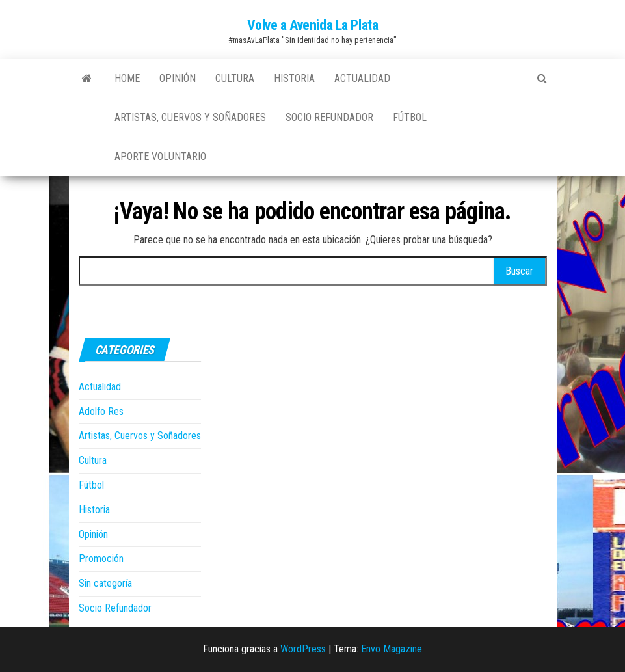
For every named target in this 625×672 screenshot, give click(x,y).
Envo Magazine (392, 649)
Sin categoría (105, 583)
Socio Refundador (329, 117)
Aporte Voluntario (160, 156)
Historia (294, 78)
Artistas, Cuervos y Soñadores (190, 117)
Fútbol (410, 117)
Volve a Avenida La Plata (312, 25)
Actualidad (362, 78)
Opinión (178, 78)
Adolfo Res (101, 411)
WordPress (303, 649)
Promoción (101, 558)
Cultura (235, 78)
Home (127, 78)
